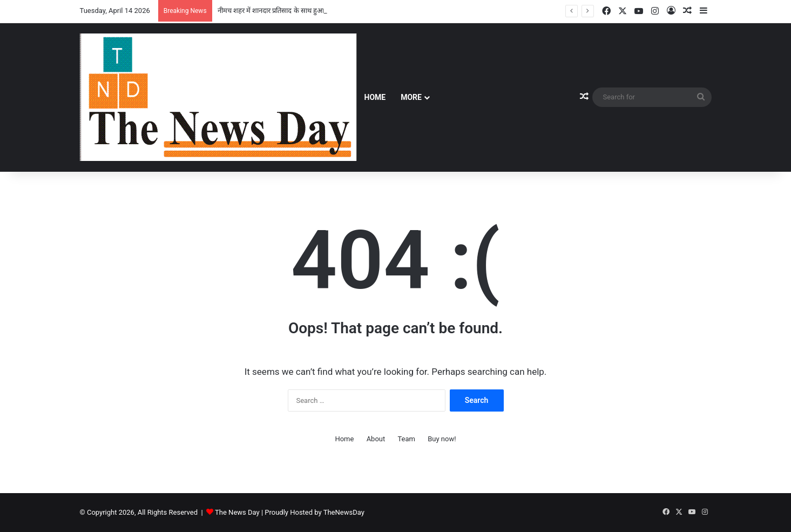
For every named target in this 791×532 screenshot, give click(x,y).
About (376, 439)
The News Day (237, 512)
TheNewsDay (344, 512)
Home (375, 97)
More (411, 97)
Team (406, 439)
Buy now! (442, 439)
